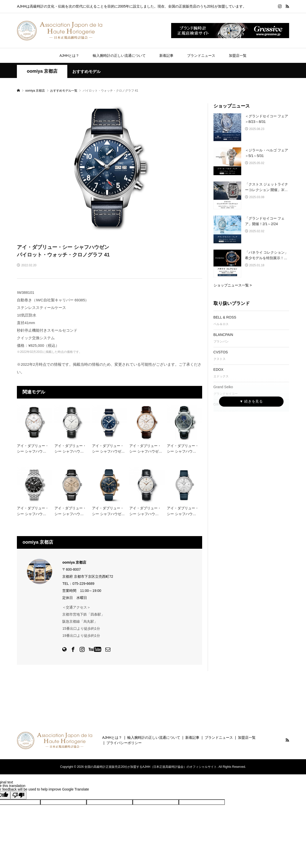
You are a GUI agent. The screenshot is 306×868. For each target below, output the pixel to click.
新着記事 (166, 56)
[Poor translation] (18, 795)
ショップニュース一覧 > (233, 285)
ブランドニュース (201, 56)
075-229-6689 (83, 584)
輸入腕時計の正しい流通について (119, 56)
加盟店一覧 (238, 56)
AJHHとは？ (69, 56)
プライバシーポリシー (124, 743)
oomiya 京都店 (42, 71)
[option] (110, 168)
